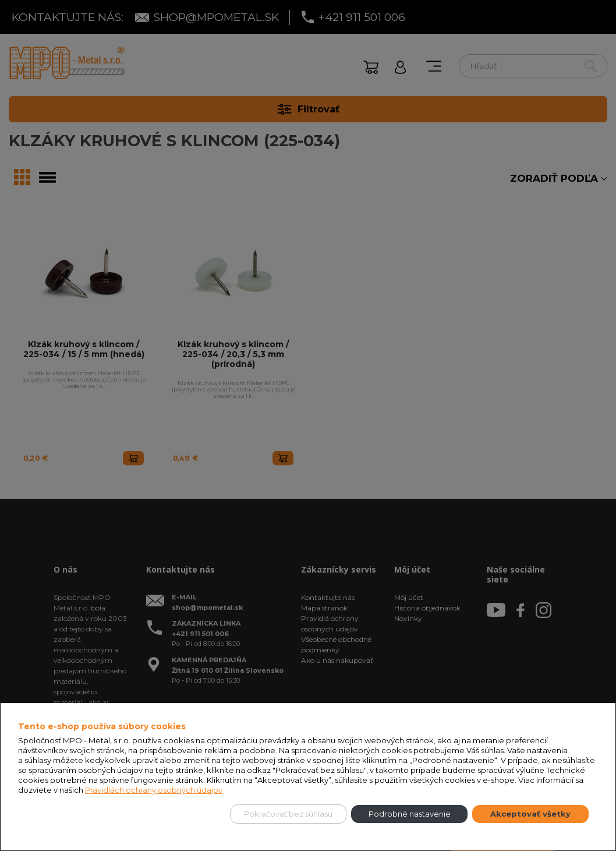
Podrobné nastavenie (410, 814)
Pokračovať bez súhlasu (288, 814)
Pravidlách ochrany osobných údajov (154, 790)
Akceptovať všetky (530, 814)
